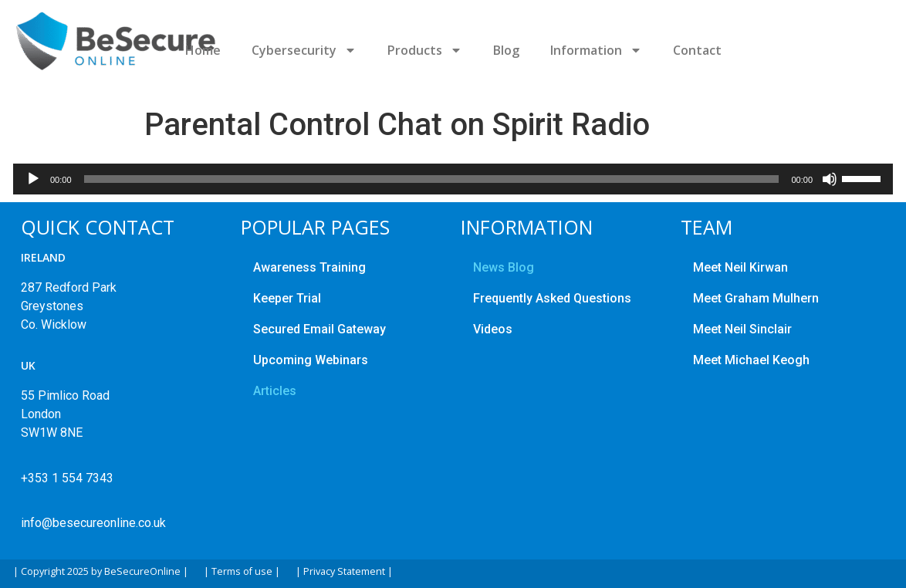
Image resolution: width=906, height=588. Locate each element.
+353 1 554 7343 (67, 478)
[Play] (33, 179)
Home (203, 50)
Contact (697, 50)
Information (596, 50)
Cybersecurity (304, 50)
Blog (506, 50)
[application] (453, 179)
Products (425, 50)
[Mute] (830, 179)
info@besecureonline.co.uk (93, 523)
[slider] (432, 179)
